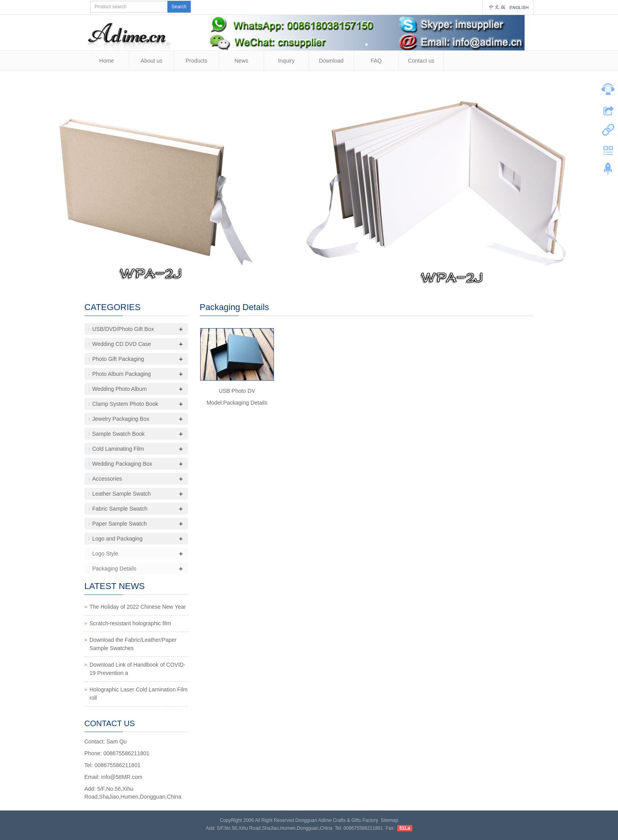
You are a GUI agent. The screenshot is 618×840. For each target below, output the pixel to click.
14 (338, 279)
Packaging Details (114, 569)
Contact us (421, 61)
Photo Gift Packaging (118, 359)
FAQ (376, 61)
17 (363, 279)
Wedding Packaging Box (122, 464)
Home (107, 61)
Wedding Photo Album (119, 389)
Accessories (107, 479)
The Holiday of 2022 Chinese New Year (138, 607)
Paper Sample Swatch (120, 524)
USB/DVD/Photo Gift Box (123, 329)
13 (330, 279)
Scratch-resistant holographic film (130, 623)
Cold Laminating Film (118, 449)
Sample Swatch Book (118, 434)
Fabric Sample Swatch (120, 509)
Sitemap (389, 820)
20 (388, 279)
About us (152, 61)
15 (346, 279)
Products (196, 61)
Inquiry (286, 61)
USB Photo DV (237, 391)
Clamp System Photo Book (125, 404)
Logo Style (105, 554)
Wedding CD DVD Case (122, 344)
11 (313, 279)
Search (179, 7)
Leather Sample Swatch (122, 494)
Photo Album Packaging (122, 374)
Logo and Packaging (117, 539)
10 (305, 279)
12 (321, 279)
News (241, 61)
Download (331, 61)
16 (355, 279)
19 (379, 279)
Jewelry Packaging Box (121, 419)
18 (371, 279)
